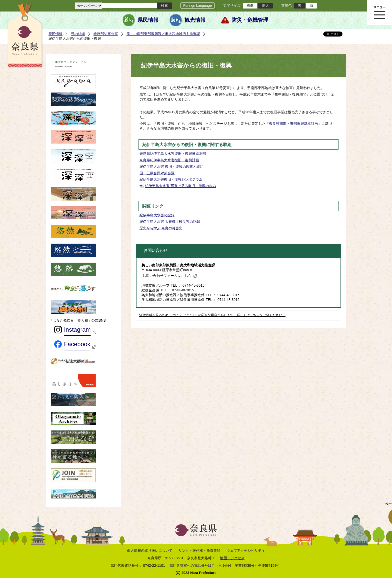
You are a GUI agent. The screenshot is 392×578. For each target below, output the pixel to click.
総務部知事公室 (106, 34)
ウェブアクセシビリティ (246, 550)
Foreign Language (197, 6)
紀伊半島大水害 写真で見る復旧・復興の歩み (180, 186)
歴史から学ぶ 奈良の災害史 (161, 228)
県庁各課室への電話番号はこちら (196, 565)
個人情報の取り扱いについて (150, 550)
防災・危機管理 (250, 20)
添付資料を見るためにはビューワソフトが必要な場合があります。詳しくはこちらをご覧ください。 (212, 315)
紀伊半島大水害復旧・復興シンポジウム (171, 179)
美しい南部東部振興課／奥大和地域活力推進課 (163, 34)
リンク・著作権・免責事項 (199, 550)
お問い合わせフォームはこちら (170, 276)
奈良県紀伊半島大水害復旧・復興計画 (169, 160)
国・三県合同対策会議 (157, 173)
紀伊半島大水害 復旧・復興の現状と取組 (171, 167)
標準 (250, 6)
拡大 (265, 6)
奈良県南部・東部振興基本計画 (293, 124)
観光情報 (195, 20)
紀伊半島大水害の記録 (157, 215)
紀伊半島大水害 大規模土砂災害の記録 (170, 222)
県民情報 (148, 20)
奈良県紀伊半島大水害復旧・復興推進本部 (173, 154)
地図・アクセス (232, 558)
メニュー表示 (379, 13)
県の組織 (78, 34)
